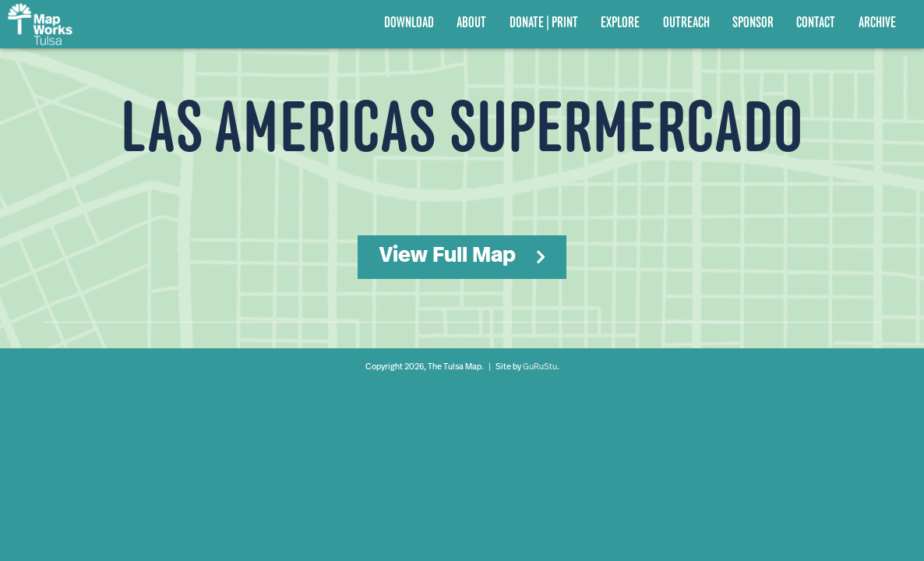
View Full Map (448, 256)
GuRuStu (540, 367)
